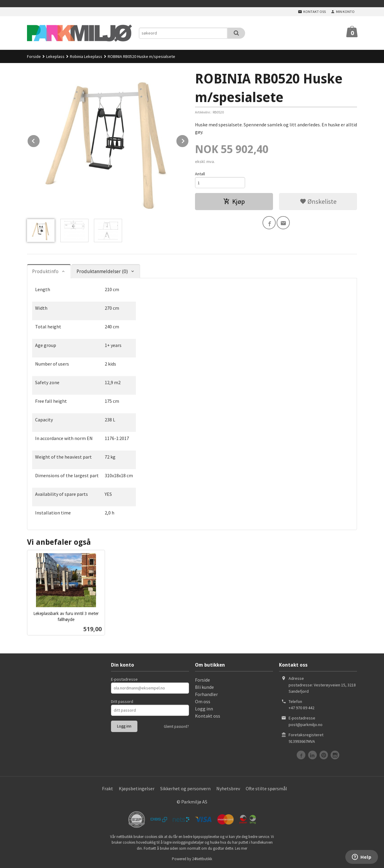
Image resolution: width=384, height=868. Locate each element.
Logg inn (204, 709)
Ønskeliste (318, 201)
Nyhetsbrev (228, 788)
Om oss (203, 701)
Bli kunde (204, 687)
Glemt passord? (176, 726)
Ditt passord (122, 701)
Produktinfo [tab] (45, 271)
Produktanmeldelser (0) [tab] (102, 271)
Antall (200, 174)
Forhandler (206, 694)
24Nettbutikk (202, 859)
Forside (34, 56)
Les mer (241, 848)
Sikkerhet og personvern (185, 788)
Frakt (108, 788)
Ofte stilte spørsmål (266, 788)
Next (189, 140)
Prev (40, 140)
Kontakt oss (208, 716)
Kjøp (234, 201)
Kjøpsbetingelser (137, 788)
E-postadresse (124, 679)
